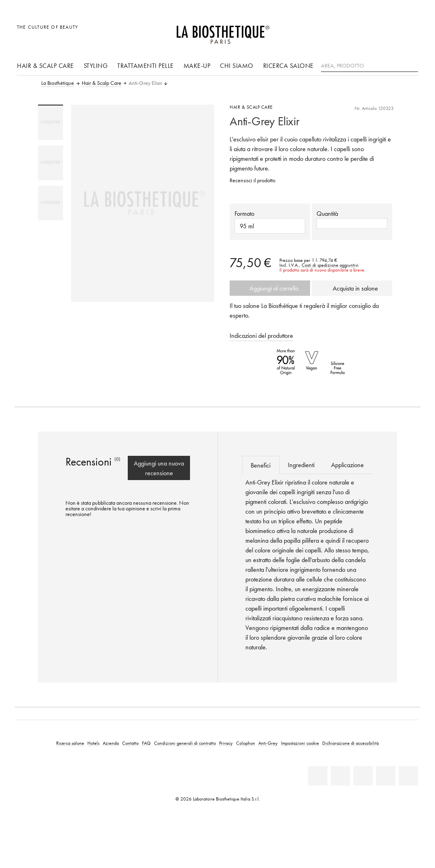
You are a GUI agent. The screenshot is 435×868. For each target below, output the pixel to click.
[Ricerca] (412, 65)
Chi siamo (237, 65)
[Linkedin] (318, 776)
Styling (96, 65)
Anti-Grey (268, 743)
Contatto (130, 743)
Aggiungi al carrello (270, 288)
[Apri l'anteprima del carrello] (410, 31)
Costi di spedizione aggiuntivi (330, 265)
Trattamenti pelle (146, 65)
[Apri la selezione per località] (373, 31)
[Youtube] (363, 776)
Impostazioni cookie (300, 743)
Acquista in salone (352, 288)
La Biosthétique (58, 83)
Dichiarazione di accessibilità (351, 743)
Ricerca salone (288, 65)
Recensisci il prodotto (252, 180)
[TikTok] (408, 776)
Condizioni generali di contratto (185, 743)
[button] (352, 223)
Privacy (226, 743)
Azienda (111, 743)
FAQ (146, 743)
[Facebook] (340, 776)
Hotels (93, 743)
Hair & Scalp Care (45, 65)
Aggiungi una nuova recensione (159, 468)
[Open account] (392, 31)
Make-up (197, 65)
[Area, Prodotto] (370, 66)
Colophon (246, 743)
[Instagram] (386, 776)
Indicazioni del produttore (261, 335)
